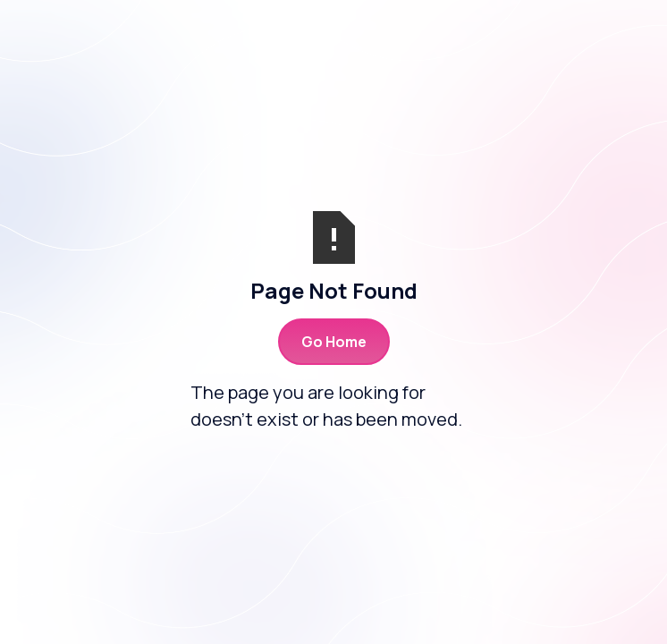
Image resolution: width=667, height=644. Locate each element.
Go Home (334, 342)
